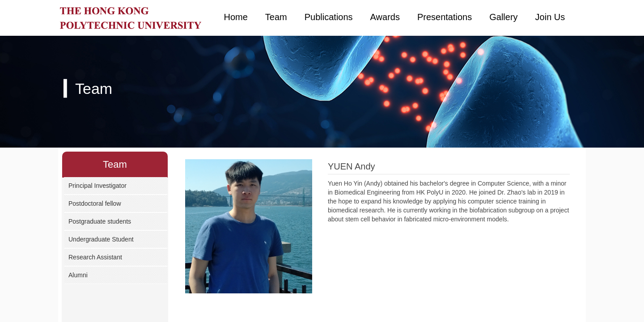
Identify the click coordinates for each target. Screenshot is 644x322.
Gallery (503, 17)
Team (276, 17)
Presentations (445, 17)
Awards (385, 17)
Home (236, 17)
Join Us (550, 17)
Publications (329, 17)
